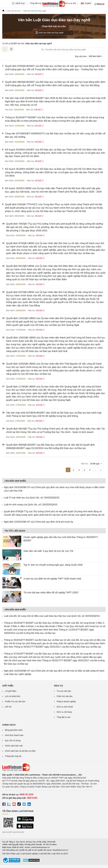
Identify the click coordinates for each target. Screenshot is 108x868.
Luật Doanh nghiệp (29, 854)
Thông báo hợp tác (13, 756)
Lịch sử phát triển (13, 696)
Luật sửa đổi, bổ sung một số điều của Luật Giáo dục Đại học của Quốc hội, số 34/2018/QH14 (52, 616)
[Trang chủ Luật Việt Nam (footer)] (54, 767)
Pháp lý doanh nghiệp (66, 701)
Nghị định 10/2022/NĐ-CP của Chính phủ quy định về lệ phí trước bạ (39, 522)
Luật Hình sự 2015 (60, 854)
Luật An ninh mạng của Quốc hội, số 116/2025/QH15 (31, 505)
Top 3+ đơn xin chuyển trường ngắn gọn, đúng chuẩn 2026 (53, 565)
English (86, 3)
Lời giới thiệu (11, 691)
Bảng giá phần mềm (14, 730)
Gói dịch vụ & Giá (68, 3)
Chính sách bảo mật (14, 746)
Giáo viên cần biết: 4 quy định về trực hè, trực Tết (48, 551)
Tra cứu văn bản (64, 691)
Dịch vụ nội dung (64, 712)
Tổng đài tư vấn (64, 717)
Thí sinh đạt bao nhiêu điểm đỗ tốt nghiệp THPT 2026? (51, 593)
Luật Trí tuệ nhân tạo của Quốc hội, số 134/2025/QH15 (32, 498)
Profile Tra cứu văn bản (15, 701)
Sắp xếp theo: (81, 56)
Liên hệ (8, 707)
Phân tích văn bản (65, 696)
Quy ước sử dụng (13, 740)
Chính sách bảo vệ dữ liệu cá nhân (20, 751)
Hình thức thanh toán (14, 735)
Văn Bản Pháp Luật (11, 854)
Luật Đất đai (45, 854)
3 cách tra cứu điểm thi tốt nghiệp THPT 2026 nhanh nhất (52, 579)
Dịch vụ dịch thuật (65, 707)
